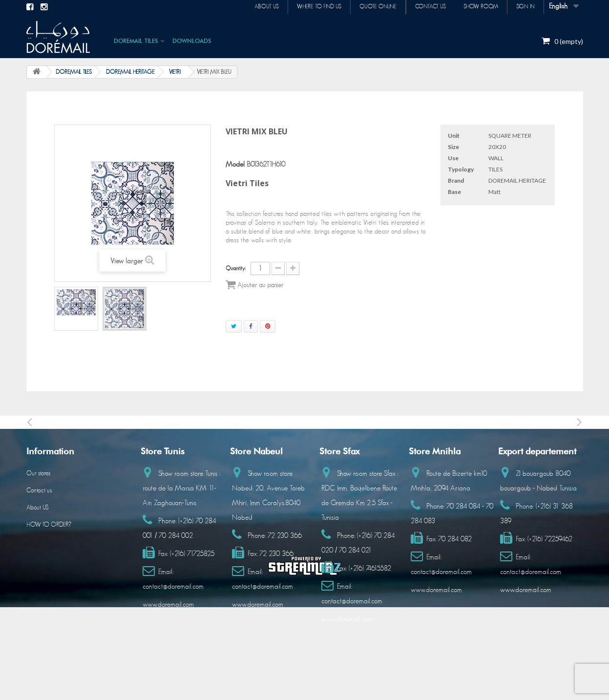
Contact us (426, 7)
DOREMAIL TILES (136, 41)
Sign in (525, 7)
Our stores (38, 474)
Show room (478, 7)
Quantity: (236, 268)
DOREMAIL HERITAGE (130, 72)
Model (235, 164)
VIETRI (175, 72)
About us (256, 7)
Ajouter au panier (254, 285)
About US (37, 508)
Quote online (371, 7)
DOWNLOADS (192, 41)
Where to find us (310, 7)
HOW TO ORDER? (49, 525)
